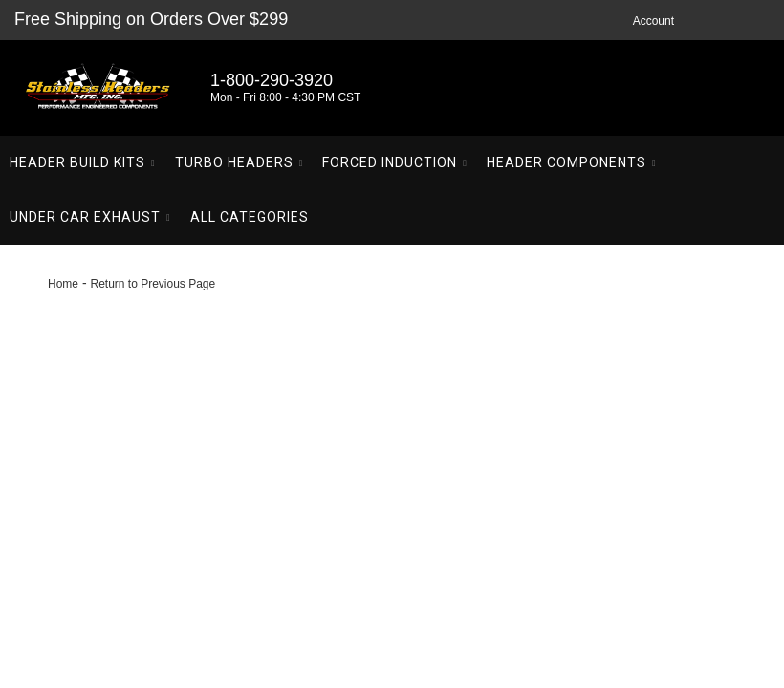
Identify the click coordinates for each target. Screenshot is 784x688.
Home (63, 284)
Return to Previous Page (152, 284)
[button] (83, 163)
